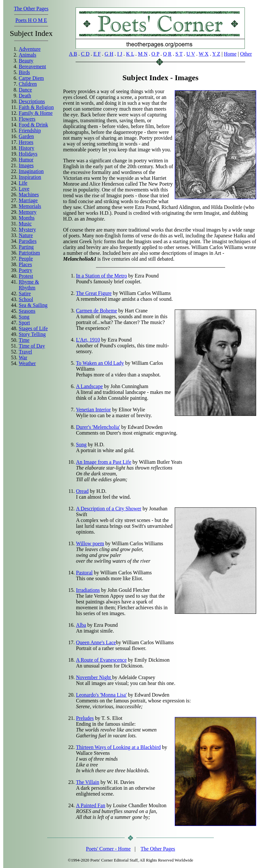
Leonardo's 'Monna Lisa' (101, 695)
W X (204, 54)
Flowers (27, 119)
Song (24, 317)
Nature (26, 235)
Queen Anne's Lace (96, 642)
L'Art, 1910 (88, 340)
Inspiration (30, 177)
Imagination (31, 171)
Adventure (30, 49)
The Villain (88, 782)
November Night (94, 677)
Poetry (26, 270)
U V (191, 54)
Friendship (30, 130)
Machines (29, 195)
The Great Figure (94, 293)
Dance (25, 90)
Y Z (216, 54)
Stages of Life (33, 328)
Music (25, 224)
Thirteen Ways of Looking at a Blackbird (118, 747)
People (26, 259)
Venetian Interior (93, 410)
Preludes (85, 718)
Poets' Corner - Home (108, 849)
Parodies (28, 241)
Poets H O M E (31, 20)
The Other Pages (31, 9)
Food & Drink (33, 125)
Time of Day (32, 346)
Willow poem (90, 543)
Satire (25, 293)
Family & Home (36, 113)
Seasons (27, 311)
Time (24, 340)
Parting (26, 247)
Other (246, 54)
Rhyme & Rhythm (29, 285)
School (26, 299)
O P (155, 54)
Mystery (27, 229)
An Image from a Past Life (104, 462)
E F (97, 54)
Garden (26, 136)
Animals (27, 55)
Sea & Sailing (33, 305)
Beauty (26, 61)
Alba (81, 625)
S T (179, 54)
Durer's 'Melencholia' (98, 427)
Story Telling (32, 334)
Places (25, 264)
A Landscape (89, 386)
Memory (28, 212)
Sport (24, 323)
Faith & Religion (36, 107)
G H (109, 54)
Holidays (28, 154)
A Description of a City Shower (109, 509)
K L (130, 54)
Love (24, 189)
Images (26, 165)
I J (120, 54)
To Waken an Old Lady (100, 363)
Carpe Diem (31, 78)
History (26, 148)
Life (23, 183)
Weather (27, 363)
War (23, 358)
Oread (82, 491)
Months (27, 218)
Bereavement (32, 66)
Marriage (28, 200)
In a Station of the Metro (101, 276)
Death (25, 96)
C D (85, 54)
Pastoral (84, 573)
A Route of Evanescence (101, 660)
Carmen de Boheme (96, 311)
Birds (24, 72)
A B (73, 54)
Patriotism (29, 253)
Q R (167, 54)
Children (28, 84)
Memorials (30, 206)
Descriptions (32, 101)
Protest (26, 276)
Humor (26, 160)
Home (230, 54)
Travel (25, 352)
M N (143, 54)
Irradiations (88, 590)
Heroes (26, 142)
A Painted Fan (91, 805)
